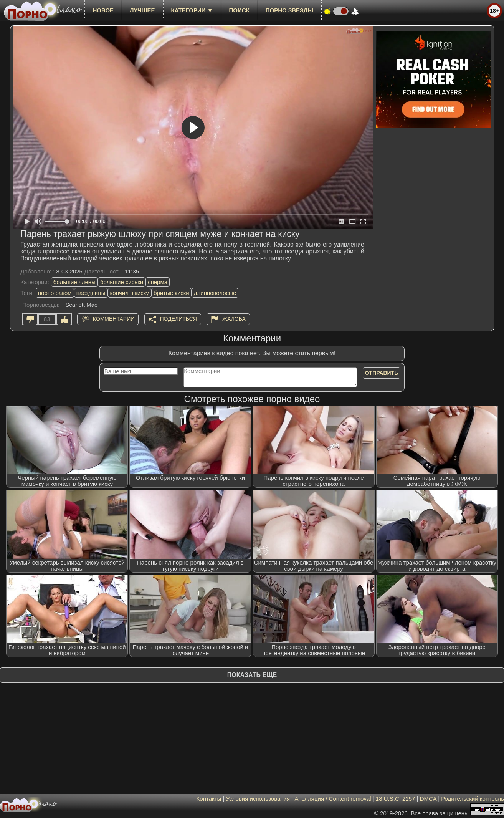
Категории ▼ (192, 10)
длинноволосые (215, 293)
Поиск (239, 10)
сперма (158, 282)
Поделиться (178, 319)
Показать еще (252, 675)
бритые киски (171, 293)
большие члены (74, 282)
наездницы (91, 293)
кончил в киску (130, 293)
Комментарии (114, 319)
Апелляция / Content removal (333, 799)
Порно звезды (289, 10)
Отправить (382, 373)
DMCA (428, 799)
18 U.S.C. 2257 (396, 799)
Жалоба (234, 319)
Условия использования (258, 799)
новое (103, 10)
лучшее (142, 10)
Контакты (209, 799)
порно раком (55, 293)
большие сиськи (122, 282)
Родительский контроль (473, 799)
